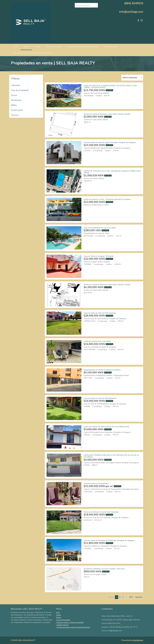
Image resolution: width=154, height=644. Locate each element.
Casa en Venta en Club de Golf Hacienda (100, 313)
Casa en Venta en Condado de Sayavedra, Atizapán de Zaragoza (109, 540)
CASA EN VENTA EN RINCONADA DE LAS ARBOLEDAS (106, 427)
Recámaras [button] (26, 100)
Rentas (38, 47)
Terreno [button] (26, 115)
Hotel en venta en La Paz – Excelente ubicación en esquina (107, 199)
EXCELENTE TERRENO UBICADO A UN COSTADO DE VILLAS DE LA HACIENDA (111, 456)
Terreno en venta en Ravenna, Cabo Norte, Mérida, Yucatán (107, 114)
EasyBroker (138, 640)
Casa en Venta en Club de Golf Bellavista (100, 398)
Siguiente (139, 597)
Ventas (26, 47)
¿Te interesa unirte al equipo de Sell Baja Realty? (33, 53)
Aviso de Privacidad (54, 47)
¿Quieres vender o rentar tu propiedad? (83, 47)
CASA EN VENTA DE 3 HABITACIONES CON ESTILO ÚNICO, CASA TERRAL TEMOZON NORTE (110, 87)
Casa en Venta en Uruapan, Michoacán (99, 256)
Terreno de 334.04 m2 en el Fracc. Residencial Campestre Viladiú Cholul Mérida (112, 172)
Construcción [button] (26, 110)
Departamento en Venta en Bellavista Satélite (102, 370)
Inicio (16, 47)
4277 (131, 597)
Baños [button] (26, 105)
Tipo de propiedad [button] (26, 90)
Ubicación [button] (26, 85)
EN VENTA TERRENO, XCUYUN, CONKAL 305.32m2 (104, 569)
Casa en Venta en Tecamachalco (96, 484)
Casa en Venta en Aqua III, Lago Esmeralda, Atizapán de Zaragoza (110, 142)
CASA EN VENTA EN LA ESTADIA (97, 341)
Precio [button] (26, 95)
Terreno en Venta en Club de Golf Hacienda (101, 512)
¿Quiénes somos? (111, 47)
